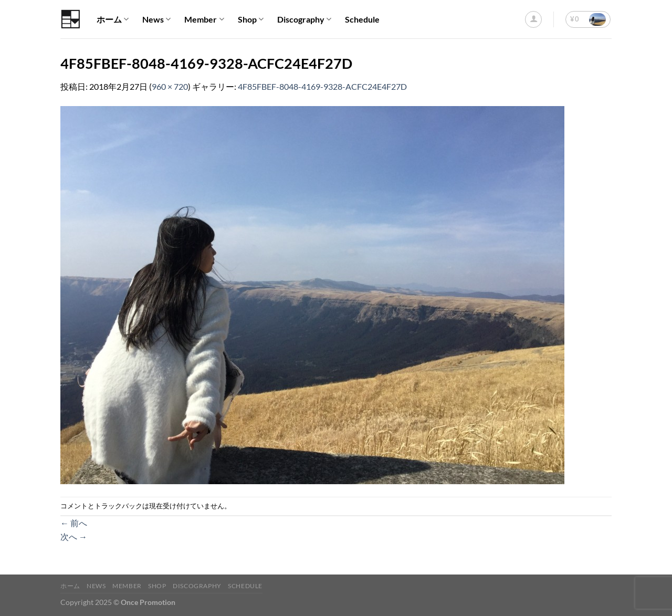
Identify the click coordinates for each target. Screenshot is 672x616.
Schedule (362, 19)
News (156, 19)
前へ (74, 523)
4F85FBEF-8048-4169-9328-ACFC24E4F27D (322, 86)
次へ (74, 536)
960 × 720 (170, 86)
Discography (304, 19)
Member (204, 19)
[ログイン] (533, 19)
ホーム (113, 19)
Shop (251, 19)
